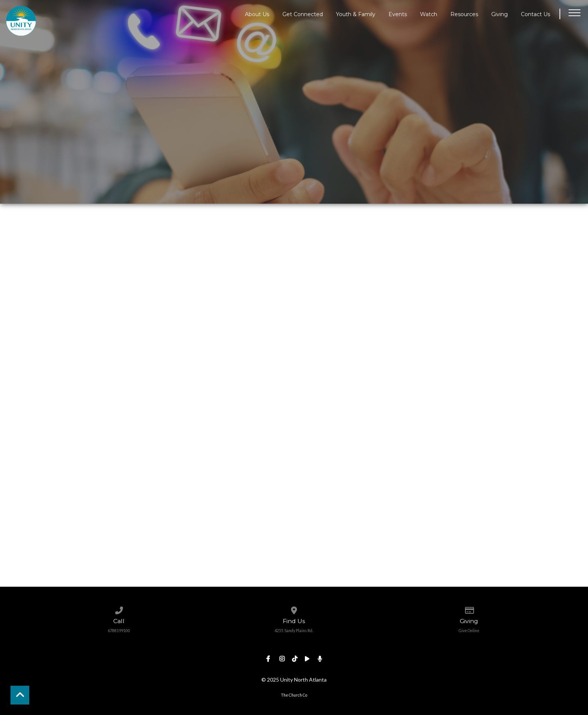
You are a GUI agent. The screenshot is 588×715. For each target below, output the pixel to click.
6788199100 (119, 631)
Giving (499, 14)
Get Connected (303, 14)
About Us (257, 14)
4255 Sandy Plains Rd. (294, 631)
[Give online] (469, 609)
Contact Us (535, 14)
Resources (464, 14)
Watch (429, 14)
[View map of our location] (294, 609)
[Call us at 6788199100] (119, 609)
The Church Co (294, 695)
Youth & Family (356, 14)
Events (398, 14)
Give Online (469, 631)
